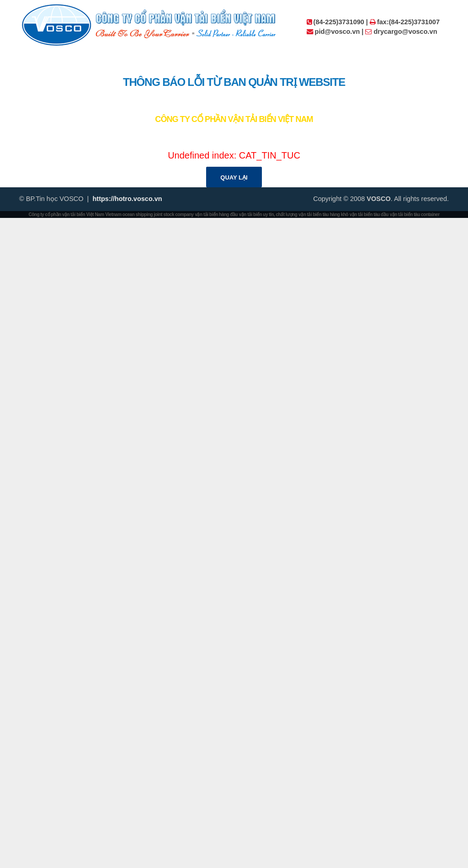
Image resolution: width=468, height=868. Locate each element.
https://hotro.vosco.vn (127, 199)
